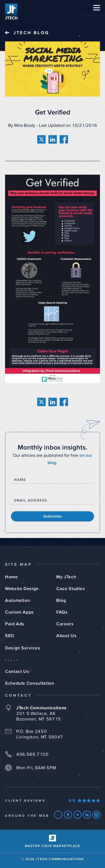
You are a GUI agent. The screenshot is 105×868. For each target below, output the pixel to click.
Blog (61, 600)
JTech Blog (31, 33)
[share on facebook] (64, 139)
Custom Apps (19, 612)
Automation (17, 600)
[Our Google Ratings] (84, 801)
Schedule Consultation (30, 683)
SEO (10, 636)
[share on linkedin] (53, 139)
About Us (66, 636)
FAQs (62, 612)
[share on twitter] (41, 139)
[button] (97, 8)
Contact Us (17, 672)
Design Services (23, 648)
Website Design (22, 589)
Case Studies (71, 589)
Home (11, 577)
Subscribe (53, 516)
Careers (65, 624)
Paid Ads (15, 624)
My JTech (66, 577)
